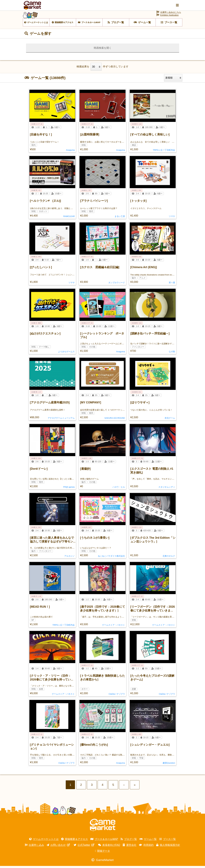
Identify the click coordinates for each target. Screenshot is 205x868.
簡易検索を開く (103, 50)
